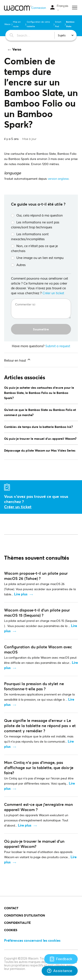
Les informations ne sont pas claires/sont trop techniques (35, 225)
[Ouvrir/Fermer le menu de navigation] (52, 8)
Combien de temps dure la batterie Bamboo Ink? (39, 427)
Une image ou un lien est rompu (37, 258)
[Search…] (29, 35)
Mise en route (17, 24)
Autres (18, 265)
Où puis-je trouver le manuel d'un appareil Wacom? (40, 439)
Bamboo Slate (70, 24)
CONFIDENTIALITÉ (17, 923)
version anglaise (58, 179)
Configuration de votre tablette (38, 24)
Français (62, 8)
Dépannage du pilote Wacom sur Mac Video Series (40, 450)
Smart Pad (58, 24)
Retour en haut (18, 360)
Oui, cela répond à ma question (37, 215)
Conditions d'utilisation (25, 915)
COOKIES (11, 930)
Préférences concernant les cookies (32, 940)
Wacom (8, 24)
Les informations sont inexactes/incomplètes (30, 236)
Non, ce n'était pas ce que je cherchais (34, 248)
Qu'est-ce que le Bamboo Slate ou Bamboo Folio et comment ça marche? (40, 412)
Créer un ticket (53, 293)
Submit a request (58, 346)
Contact (11, 908)
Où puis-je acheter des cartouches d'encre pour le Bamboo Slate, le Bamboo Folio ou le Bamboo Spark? (39, 393)
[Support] (61, 959)
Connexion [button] (39, 8)
